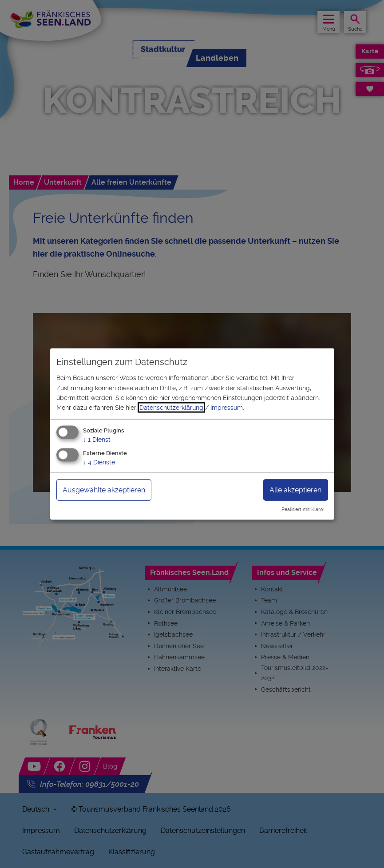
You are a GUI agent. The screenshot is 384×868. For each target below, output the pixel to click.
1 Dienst (97, 439)
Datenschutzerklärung (171, 408)
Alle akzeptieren (295, 489)
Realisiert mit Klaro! (303, 509)
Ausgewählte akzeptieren (104, 489)
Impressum (227, 408)
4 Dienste (99, 462)
